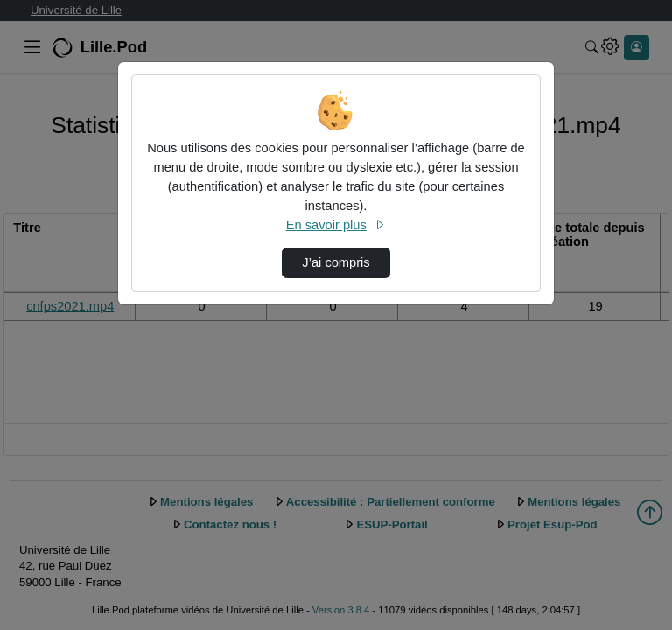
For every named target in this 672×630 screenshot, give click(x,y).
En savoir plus (336, 225)
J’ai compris (336, 262)
